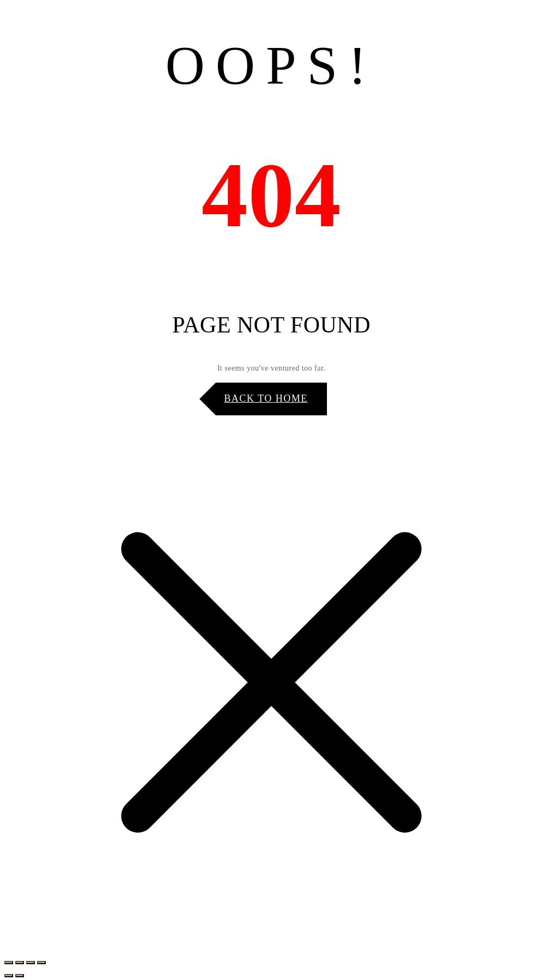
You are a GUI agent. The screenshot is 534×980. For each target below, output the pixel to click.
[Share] (31, 963)
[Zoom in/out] (9, 963)
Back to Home (266, 398)
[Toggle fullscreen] (20, 963)
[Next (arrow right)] (20, 976)
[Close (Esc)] (41, 963)
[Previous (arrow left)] (9, 976)
